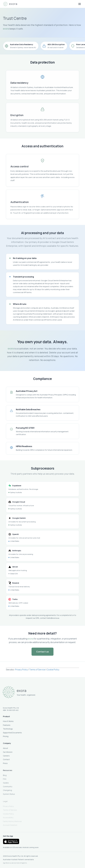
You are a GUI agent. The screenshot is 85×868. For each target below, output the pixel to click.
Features (7, 725)
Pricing (6, 737)
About (5, 749)
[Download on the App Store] (11, 841)
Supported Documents (12, 733)
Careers (6, 757)
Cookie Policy (53, 670)
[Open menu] (80, 4)
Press (5, 764)
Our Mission (8, 753)
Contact (6, 760)
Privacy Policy (21, 670)
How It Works (8, 722)
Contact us (42, 652)
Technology (8, 729)
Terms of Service (37, 670)
